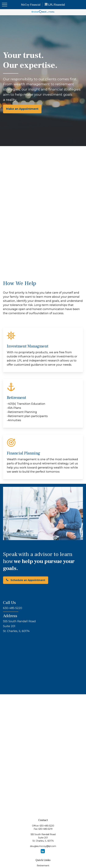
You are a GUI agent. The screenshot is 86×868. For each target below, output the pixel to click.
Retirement (43, 866)
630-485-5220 (47, 826)
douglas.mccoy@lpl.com (43, 846)
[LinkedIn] (43, 851)
